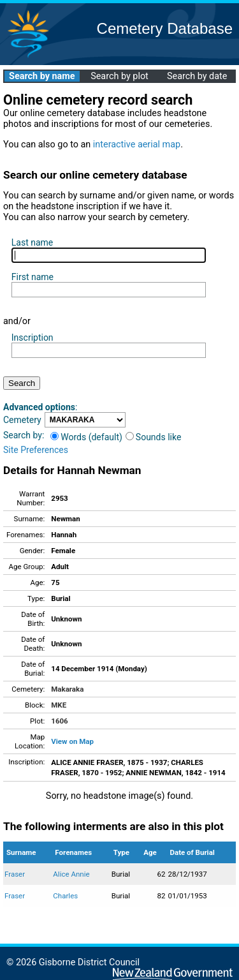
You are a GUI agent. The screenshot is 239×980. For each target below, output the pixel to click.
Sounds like (154, 437)
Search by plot (119, 76)
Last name (32, 242)
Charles (65, 896)
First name (33, 277)
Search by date (197, 76)
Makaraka (67, 689)
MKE (59, 705)
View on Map (72, 741)
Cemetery (22, 420)
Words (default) (86, 437)
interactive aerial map (137, 145)
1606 (59, 721)
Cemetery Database (165, 28)
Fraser (15, 874)
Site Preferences (36, 450)
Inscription (33, 338)
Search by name (42, 76)
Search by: (24, 435)
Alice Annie (71, 874)
